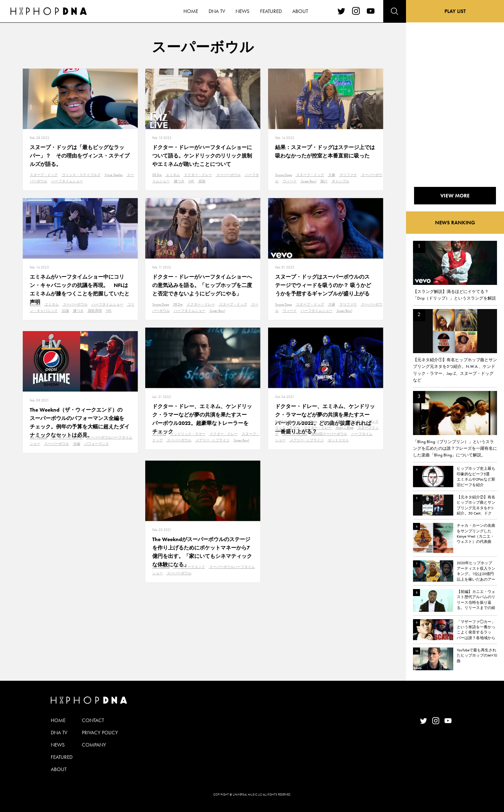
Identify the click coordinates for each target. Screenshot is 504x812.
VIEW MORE (455, 196)
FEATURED (62, 757)
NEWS (58, 745)
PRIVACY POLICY (100, 733)
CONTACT (93, 720)
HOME (58, 720)
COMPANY (94, 745)
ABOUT (59, 769)
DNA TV (59, 733)
